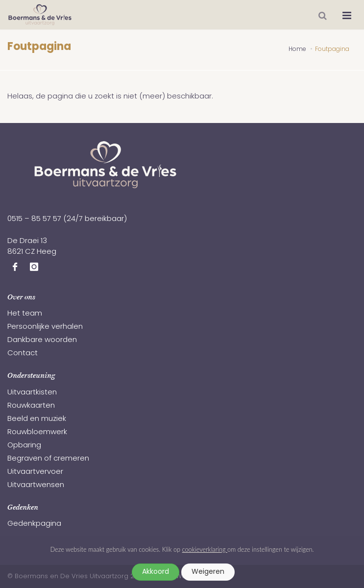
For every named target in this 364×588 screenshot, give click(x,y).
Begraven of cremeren (48, 459)
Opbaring (24, 446)
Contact (23, 354)
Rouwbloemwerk (37, 432)
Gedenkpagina (34, 524)
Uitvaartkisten (32, 393)
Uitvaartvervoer (35, 472)
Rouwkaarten (31, 406)
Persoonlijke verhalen (45, 327)
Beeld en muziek (37, 419)
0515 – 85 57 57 (34, 219)
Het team (25, 314)
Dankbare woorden (42, 340)
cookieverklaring (205, 549)
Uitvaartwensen (36, 485)
